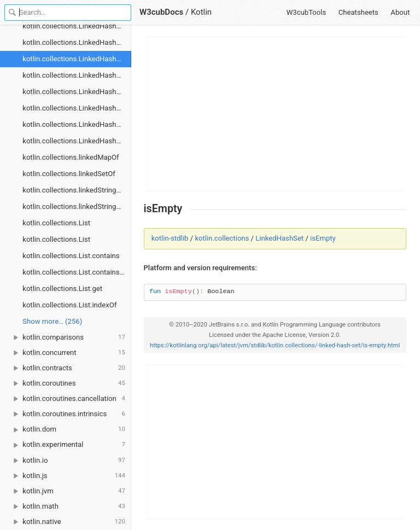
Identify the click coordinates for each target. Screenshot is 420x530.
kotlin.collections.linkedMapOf (71, 157)
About (400, 12)
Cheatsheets (358, 12)
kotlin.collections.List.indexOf (69, 305)
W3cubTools (307, 12)
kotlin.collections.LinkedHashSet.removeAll (77, 108)
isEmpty (323, 238)
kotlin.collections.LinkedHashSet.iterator (77, 75)
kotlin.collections (222, 238)
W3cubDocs (161, 12)
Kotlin (201, 12)
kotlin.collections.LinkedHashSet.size (77, 141)
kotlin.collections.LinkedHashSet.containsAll (77, 42)
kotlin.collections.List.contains (71, 256)
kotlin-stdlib (170, 238)
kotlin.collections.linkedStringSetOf (77, 206)
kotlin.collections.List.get (62, 289)
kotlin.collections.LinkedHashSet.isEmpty (77, 59)
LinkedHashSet (279, 238)
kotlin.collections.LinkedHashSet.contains (77, 26)
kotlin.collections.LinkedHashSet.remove (77, 92)
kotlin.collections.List (56, 223)
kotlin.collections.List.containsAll (75, 272)
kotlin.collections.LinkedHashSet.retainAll (77, 124)
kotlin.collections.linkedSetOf (69, 174)
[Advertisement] (276, 114)
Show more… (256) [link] (52, 321)
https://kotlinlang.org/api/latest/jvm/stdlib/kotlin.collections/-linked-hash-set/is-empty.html (275, 345)
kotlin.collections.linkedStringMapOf (77, 190)
